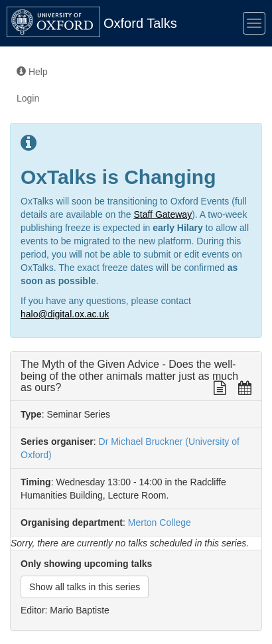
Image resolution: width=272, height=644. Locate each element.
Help (32, 72)
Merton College (160, 523)
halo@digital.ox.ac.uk (65, 314)
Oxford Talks (140, 23)
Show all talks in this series (85, 587)
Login (28, 98)
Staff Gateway (163, 214)
